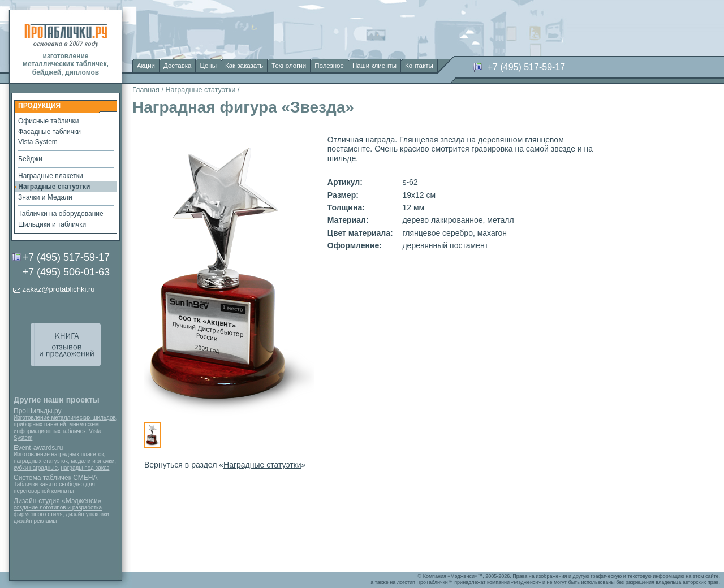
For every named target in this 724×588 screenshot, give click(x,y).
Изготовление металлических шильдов (65, 418)
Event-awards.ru (38, 448)
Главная (146, 90)
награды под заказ (85, 468)
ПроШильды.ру (37, 411)
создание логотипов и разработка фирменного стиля (58, 511)
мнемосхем (84, 424)
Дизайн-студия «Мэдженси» (57, 501)
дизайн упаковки (87, 514)
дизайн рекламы (35, 521)
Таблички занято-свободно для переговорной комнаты (54, 488)
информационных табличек (50, 431)
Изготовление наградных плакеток (59, 454)
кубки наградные (36, 468)
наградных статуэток (41, 461)
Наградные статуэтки (200, 90)
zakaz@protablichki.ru (58, 289)
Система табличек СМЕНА (55, 478)
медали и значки (92, 461)
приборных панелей (40, 424)
